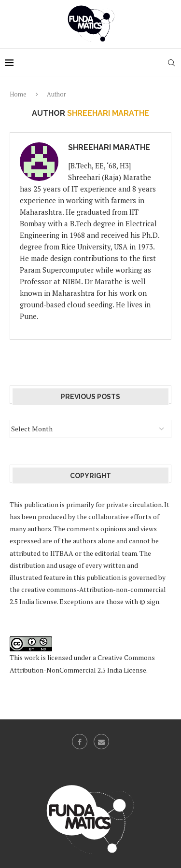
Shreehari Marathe (109, 147)
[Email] (101, 742)
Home (18, 94)
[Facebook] (80, 742)
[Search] (171, 63)
